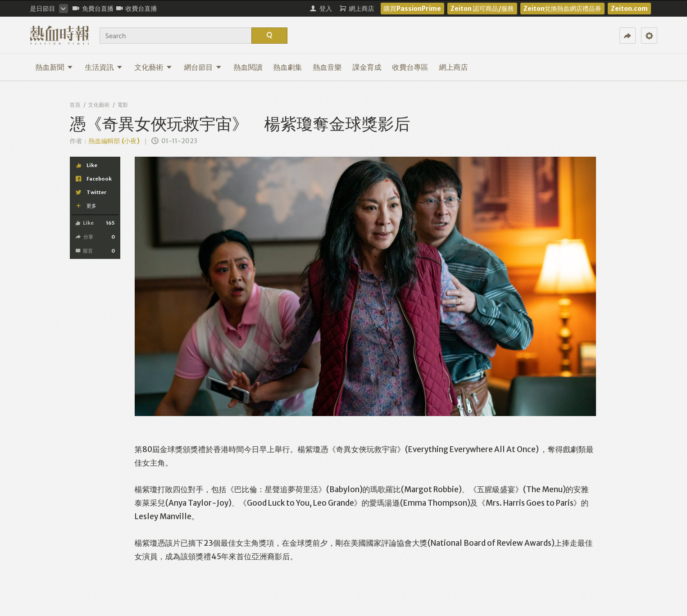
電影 (123, 105)
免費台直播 (93, 9)
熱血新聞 (54, 67)
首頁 (75, 105)
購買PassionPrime (412, 9)
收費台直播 (137, 9)
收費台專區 (410, 67)
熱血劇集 (288, 67)
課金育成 (367, 67)
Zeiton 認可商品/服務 (482, 9)
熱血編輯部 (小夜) (114, 141)
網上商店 (454, 67)
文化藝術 (153, 67)
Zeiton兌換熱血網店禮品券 (562, 9)
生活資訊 (104, 67)
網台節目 (203, 67)
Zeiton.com (629, 9)
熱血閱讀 (248, 67)
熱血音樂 (328, 67)
